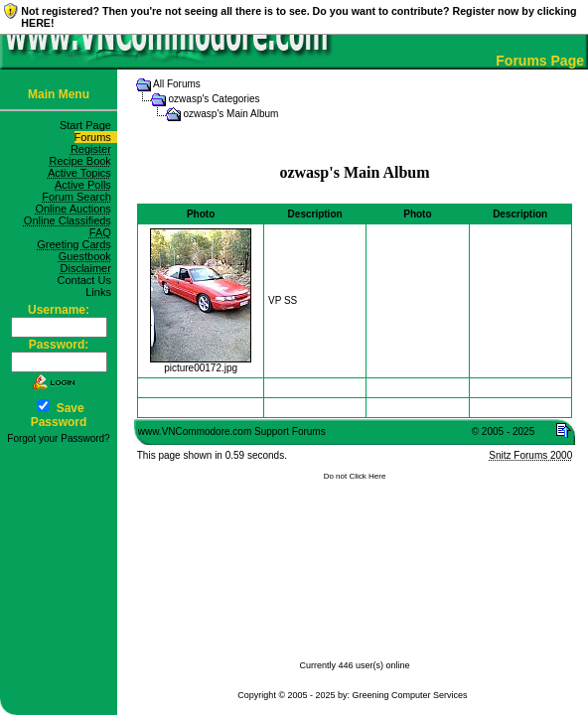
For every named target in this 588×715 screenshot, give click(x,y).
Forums (96, 137)
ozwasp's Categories (215, 99)
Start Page (88, 125)
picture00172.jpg (201, 363)
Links (101, 292)
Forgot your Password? (58, 438)
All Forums (177, 84)
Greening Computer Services (410, 695)
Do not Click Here (355, 476)
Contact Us (87, 280)
